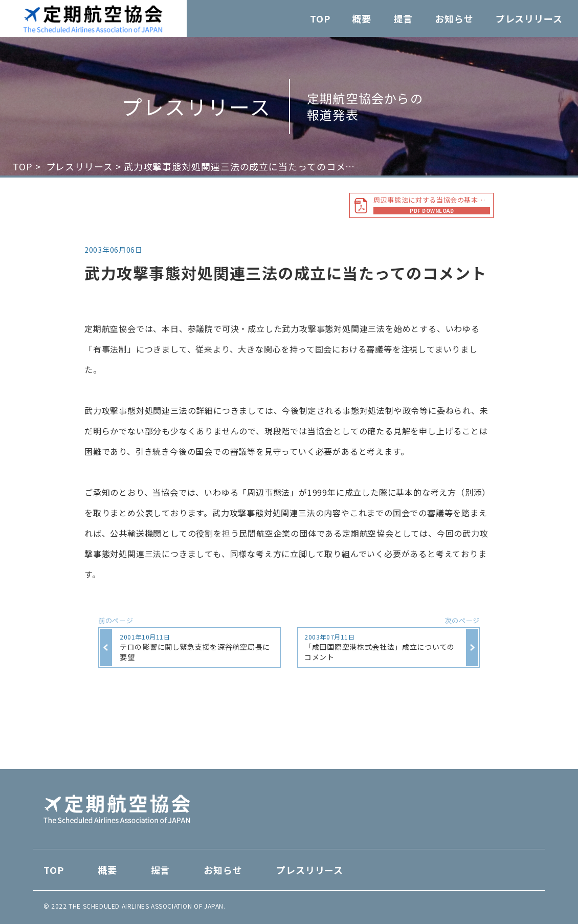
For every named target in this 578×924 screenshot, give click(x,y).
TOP (320, 18)
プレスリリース (529, 18)
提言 (403, 18)
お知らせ (454, 18)
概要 (362, 18)
